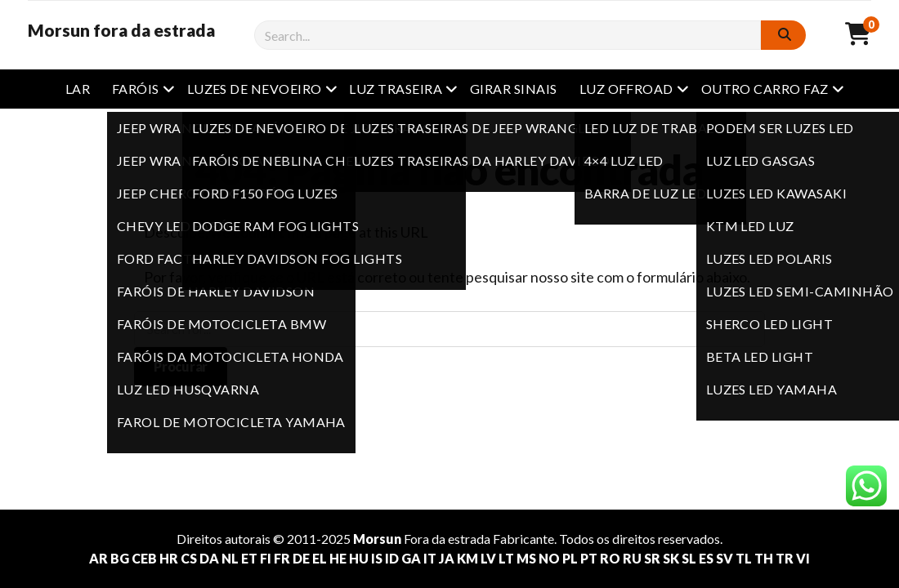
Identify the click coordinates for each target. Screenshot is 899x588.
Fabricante (523, 539)
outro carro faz (765, 89)
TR (785, 558)
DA (209, 558)
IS (377, 558)
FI (266, 558)
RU (632, 558)
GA (411, 558)
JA (447, 558)
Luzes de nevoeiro (255, 89)
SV (725, 558)
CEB (144, 558)
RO (610, 558)
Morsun (377, 539)
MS (526, 558)
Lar (78, 89)
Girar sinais (514, 89)
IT (430, 558)
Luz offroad (626, 89)
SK (671, 558)
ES (706, 558)
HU (359, 558)
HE (338, 558)
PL (570, 558)
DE (301, 558)
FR (282, 558)
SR (652, 558)
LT (506, 558)
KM (467, 558)
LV (488, 558)
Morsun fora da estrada (121, 30)
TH (764, 558)
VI (803, 558)
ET (249, 558)
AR (98, 558)
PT (589, 558)
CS (189, 558)
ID (392, 558)
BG (120, 558)
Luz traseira (396, 89)
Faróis (136, 89)
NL (230, 558)
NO (549, 558)
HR (169, 558)
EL (320, 558)
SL (689, 558)
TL (744, 558)
